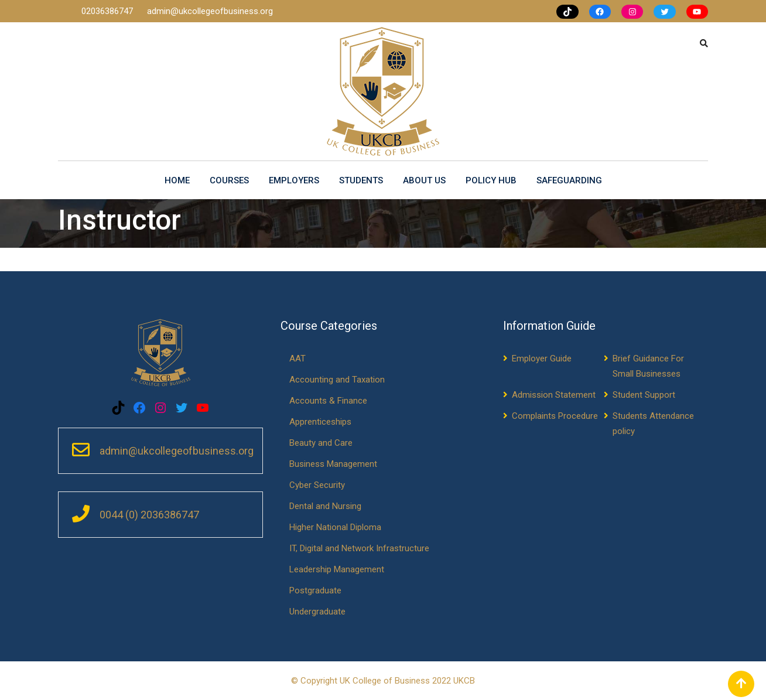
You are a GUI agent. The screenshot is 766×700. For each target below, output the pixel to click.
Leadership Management (337, 569)
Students (361, 180)
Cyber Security (317, 485)
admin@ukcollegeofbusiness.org (210, 11)
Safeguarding (569, 180)
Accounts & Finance (328, 401)
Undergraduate (317, 612)
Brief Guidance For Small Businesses (648, 366)
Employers (294, 180)
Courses (229, 180)
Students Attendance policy (653, 424)
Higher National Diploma (335, 527)
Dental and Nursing (325, 506)
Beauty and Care (321, 443)
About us (424, 180)
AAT (297, 358)
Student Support (644, 395)
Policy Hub (491, 180)
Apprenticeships (320, 422)
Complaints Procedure (555, 416)
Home (177, 180)
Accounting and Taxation (337, 380)
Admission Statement (554, 395)
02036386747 (108, 11)
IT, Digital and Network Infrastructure (359, 548)
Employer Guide (542, 358)
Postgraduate (315, 590)
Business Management (333, 464)
